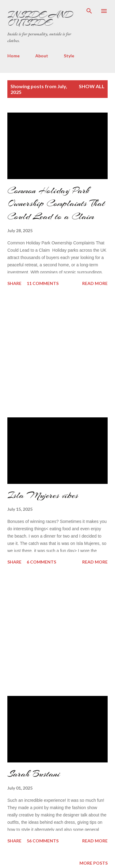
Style (69, 56)
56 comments (43, 841)
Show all (92, 86)
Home (13, 56)
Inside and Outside (40, 19)
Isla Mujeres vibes (43, 495)
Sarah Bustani (34, 774)
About (42, 56)
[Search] (89, 11)
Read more (95, 283)
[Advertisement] (53, 352)
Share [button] (14, 283)
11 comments (43, 283)
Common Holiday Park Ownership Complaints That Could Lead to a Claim (56, 203)
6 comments (41, 562)
